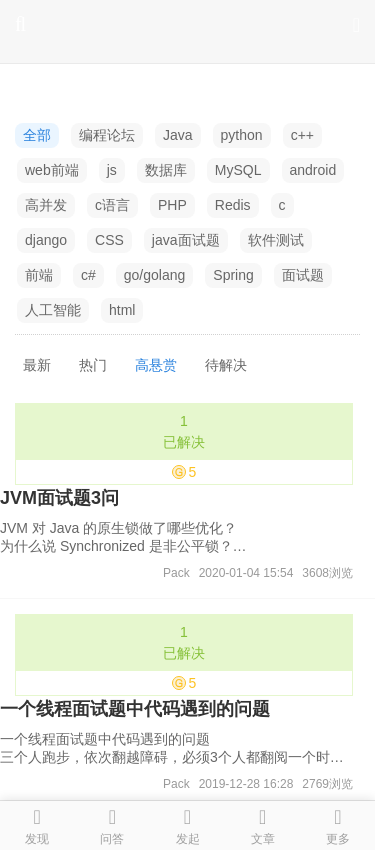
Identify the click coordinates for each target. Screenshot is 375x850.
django (46, 240)
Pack (176, 573)
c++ (302, 135)
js (112, 170)
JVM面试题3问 (59, 498)
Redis (233, 205)
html (122, 310)
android (313, 170)
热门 (93, 365)
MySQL (238, 170)
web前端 (52, 170)
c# (88, 275)
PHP (172, 205)
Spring (233, 275)
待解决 (226, 365)
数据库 (166, 170)
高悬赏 (156, 365)
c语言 (112, 205)
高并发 (46, 205)
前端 (39, 275)
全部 (37, 135)
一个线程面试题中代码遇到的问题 (135, 709)
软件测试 (276, 240)
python (242, 135)
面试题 (303, 275)
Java (178, 135)
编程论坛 (107, 135)
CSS (109, 240)
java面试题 (186, 240)
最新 (37, 365)
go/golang (155, 275)
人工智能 (53, 310)
